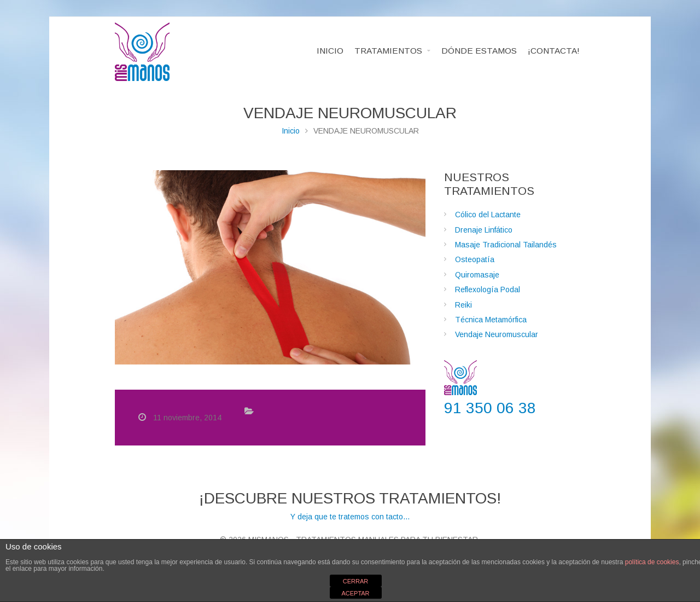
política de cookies (652, 562)
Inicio (291, 131)
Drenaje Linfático (484, 230)
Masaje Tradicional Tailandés (506, 245)
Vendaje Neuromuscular (497, 334)
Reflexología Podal (488, 290)
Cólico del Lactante (488, 215)
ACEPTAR (355, 593)
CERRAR (355, 581)
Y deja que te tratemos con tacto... (350, 505)
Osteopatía (475, 259)
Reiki (463, 305)
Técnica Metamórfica (491, 320)
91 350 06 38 (490, 408)
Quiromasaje (477, 275)
